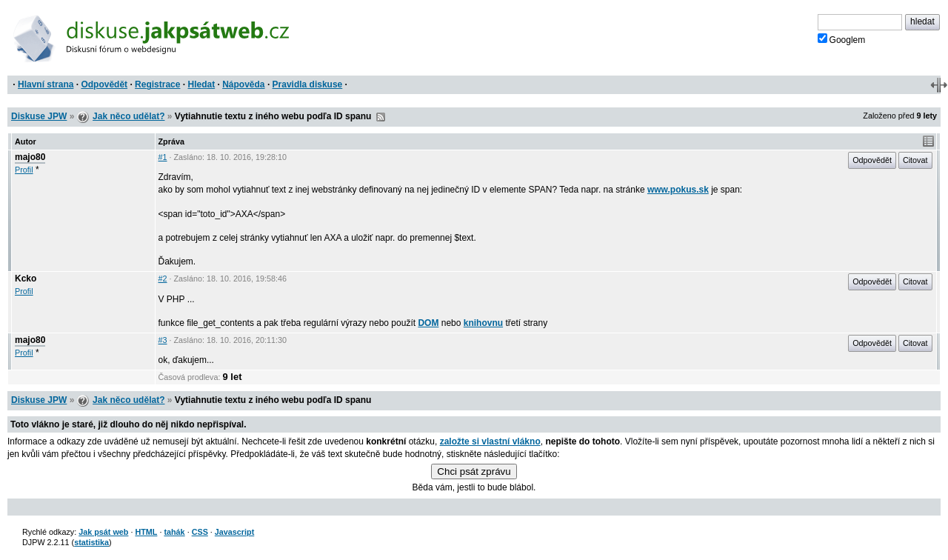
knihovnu (483, 323)
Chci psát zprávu (474, 471)
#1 (163, 157)
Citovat (915, 160)
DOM (428, 323)
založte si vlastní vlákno (490, 441)
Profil (24, 170)
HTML (146, 532)
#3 (163, 340)
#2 (163, 279)
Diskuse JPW (39, 116)
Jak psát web (103, 532)
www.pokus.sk (678, 190)
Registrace (157, 84)
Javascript (234, 532)
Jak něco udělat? (128, 116)
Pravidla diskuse (308, 84)
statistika (91, 542)
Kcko (26, 279)
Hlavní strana (46, 84)
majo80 (30, 157)
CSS (200, 532)
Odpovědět (104, 84)
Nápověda (243, 84)
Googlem (842, 39)
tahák (174, 532)
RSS (381, 117)
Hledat (201, 84)
